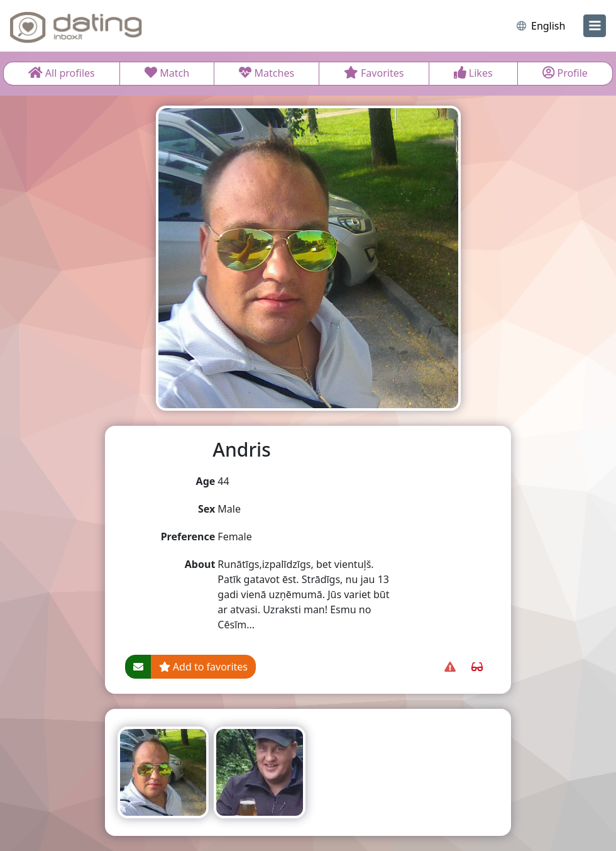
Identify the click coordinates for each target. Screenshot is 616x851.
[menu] (595, 26)
